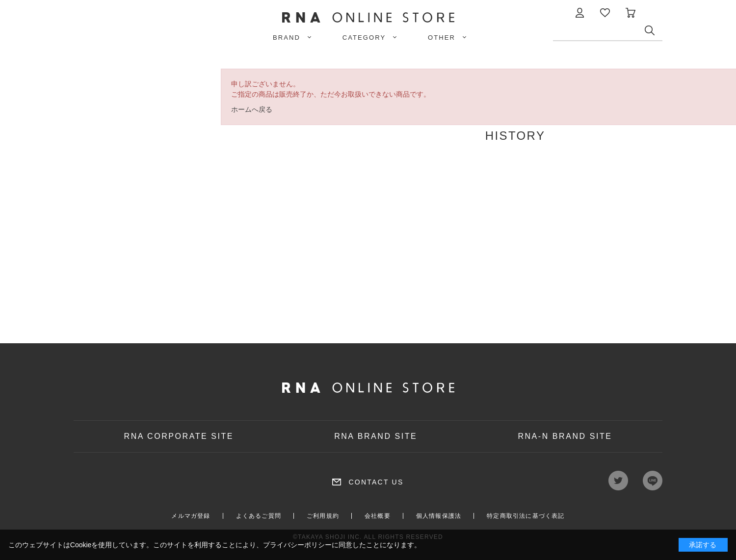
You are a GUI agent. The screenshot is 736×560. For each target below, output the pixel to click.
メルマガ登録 (191, 516)
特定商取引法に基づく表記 (526, 516)
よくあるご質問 (259, 516)
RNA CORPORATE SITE (179, 436)
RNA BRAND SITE (376, 436)
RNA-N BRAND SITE (565, 436)
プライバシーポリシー (297, 545)
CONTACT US (376, 482)
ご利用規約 (323, 516)
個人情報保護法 (439, 516)
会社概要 (378, 516)
